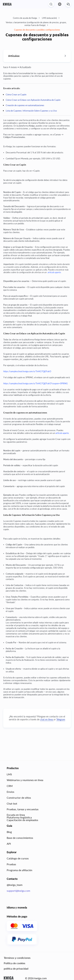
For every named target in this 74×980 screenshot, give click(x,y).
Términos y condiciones (17, 958)
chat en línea (47, 719)
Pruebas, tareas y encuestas (23, 809)
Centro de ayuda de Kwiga (26, 18)
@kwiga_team (15, 885)
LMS (9, 774)
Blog (9, 832)
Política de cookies (14, 963)
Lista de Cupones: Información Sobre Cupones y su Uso (31, 111)
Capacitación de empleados (22, 820)
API (9, 843)
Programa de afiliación (19, 870)
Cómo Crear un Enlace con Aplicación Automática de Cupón (33, 100)
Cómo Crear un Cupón (16, 95)
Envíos (10, 792)
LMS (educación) (51, 18)
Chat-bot (12, 803)
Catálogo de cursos (18, 858)
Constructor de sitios (19, 797)
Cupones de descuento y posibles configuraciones (37, 30)
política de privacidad (16, 968)
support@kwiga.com (18, 891)
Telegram (61, 719)
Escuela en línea (16, 815)
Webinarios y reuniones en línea (25, 780)
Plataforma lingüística (19, 817)
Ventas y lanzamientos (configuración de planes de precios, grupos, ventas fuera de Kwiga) (36, 24)
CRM (10, 786)
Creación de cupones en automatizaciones (25, 105)
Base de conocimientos (20, 838)
